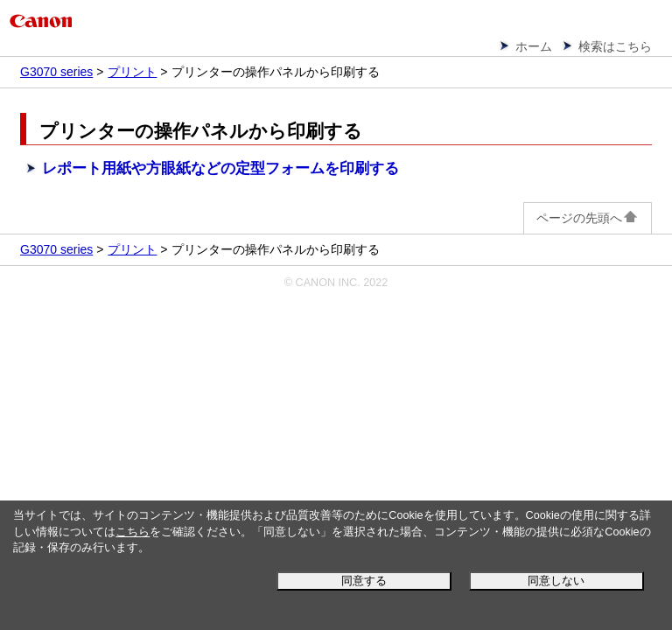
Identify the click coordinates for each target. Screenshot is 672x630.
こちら (133, 532)
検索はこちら (615, 46)
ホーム (534, 46)
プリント (132, 72)
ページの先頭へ (588, 218)
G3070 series (56, 72)
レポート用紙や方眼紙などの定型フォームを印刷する (220, 168)
